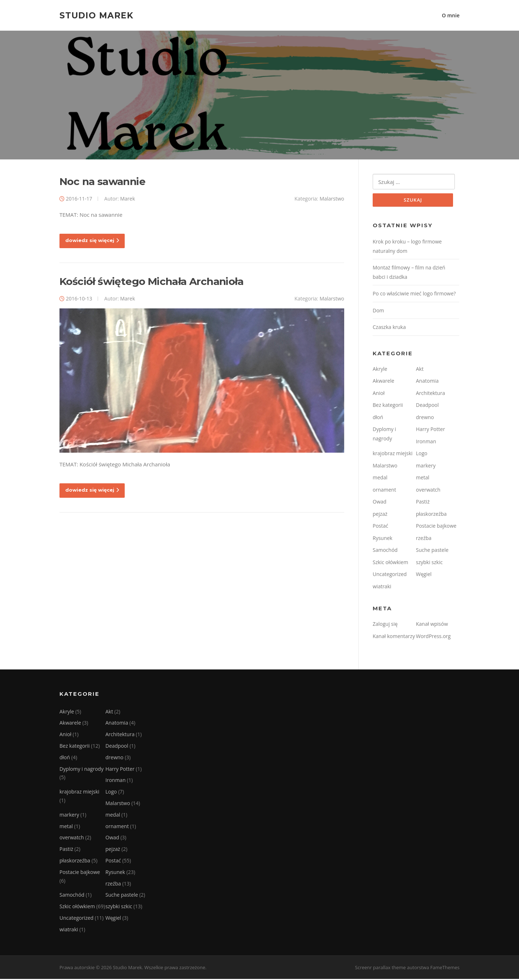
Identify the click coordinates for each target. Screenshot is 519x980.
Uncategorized (390, 575)
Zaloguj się (385, 625)
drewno (425, 418)
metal (423, 478)
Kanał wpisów (432, 625)
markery (426, 467)
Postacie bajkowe (436, 527)
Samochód (385, 551)
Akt (420, 370)
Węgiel (424, 575)
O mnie (451, 15)
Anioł (379, 394)
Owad (380, 503)
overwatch (428, 491)
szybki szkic (429, 563)
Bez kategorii (388, 406)
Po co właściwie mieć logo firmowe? (414, 295)
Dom (378, 311)
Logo (422, 454)
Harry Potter (431, 430)
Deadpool (427, 406)
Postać (380, 527)
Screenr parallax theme (380, 968)
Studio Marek (96, 15)
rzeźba (424, 539)
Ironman (426, 442)
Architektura (431, 394)
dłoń (378, 418)
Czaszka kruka (389, 328)
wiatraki (382, 587)
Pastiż (423, 503)
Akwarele (383, 382)
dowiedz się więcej (92, 241)
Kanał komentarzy (394, 637)
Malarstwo (332, 199)
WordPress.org (433, 637)
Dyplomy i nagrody (81, 770)
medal (380, 478)
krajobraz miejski (393, 454)
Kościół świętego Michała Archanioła (151, 282)
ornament (384, 491)
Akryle (380, 370)
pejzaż (380, 515)
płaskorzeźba (431, 515)
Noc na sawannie (102, 182)
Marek (127, 199)
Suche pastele (432, 551)
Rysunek (383, 539)
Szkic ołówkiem (390, 563)
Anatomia (427, 382)
